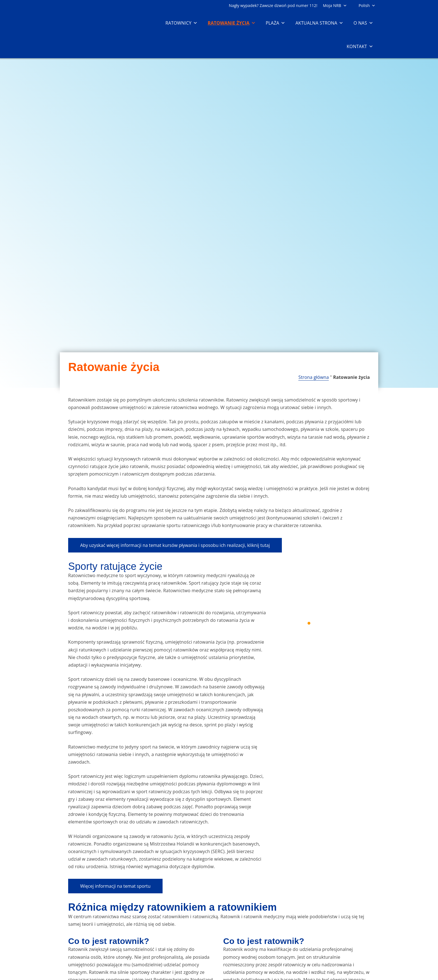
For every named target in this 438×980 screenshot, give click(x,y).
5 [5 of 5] (336, 623)
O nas (363, 23)
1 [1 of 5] (309, 623)
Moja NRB (335, 5)
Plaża (275, 23)
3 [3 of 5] (322, 623)
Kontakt (360, 46)
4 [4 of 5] (329, 623)
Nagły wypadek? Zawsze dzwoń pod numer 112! (273, 5)
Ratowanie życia (232, 23)
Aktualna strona (320, 23)
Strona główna (314, 377)
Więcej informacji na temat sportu (115, 886)
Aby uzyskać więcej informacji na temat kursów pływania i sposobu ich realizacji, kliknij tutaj (175, 545)
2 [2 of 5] (316, 623)
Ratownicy (181, 23)
